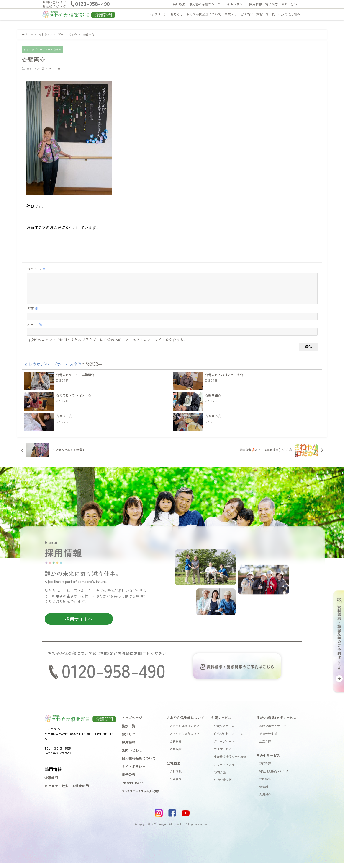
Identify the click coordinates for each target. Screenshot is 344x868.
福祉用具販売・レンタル (276, 777)
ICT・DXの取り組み (286, 14)
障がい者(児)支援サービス (276, 723)
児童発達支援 (268, 739)
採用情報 (256, 4)
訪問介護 (220, 778)
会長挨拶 (176, 747)
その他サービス (268, 761)
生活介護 (265, 747)
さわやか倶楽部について (204, 14)
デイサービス (223, 755)
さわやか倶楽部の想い (185, 732)
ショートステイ (224, 770)
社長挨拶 (176, 755)
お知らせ (177, 14)
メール (34, 330)
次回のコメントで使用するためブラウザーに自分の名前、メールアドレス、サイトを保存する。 (109, 345)
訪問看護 (265, 769)
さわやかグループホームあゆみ (44, 50)
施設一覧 (263, 14)
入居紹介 (265, 800)
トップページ (157, 14)
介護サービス (221, 723)
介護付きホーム (224, 732)
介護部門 (51, 783)
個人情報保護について (205, 4)
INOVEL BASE (133, 788)
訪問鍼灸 (265, 785)
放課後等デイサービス (274, 732)
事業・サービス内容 (239, 14)
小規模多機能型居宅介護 (230, 762)
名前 (33, 314)
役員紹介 (176, 785)
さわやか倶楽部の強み (185, 739)
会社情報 (176, 777)
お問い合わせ (291, 4)
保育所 (264, 792)
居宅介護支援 (223, 785)
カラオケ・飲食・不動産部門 (67, 791)
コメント (36, 269)
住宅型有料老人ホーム (229, 739)
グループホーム (224, 747)
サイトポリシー (235, 4)
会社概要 (179, 4)
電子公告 (272, 4)
